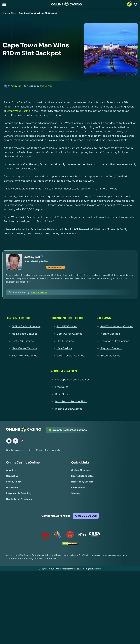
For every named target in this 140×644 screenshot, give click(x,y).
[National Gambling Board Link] (82, 535)
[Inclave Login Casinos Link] (70, 409)
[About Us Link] (11, 470)
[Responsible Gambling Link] (19, 493)
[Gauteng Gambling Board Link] (70, 535)
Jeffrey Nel (16, 86)
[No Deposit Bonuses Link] (24, 334)
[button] (4, 4)
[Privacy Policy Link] (14, 482)
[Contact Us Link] (12, 476)
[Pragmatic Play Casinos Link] (114, 341)
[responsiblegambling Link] (58, 535)
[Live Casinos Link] (78, 487)
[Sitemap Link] (76, 493)
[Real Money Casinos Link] (82, 482)
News (14, 13)
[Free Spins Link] (70, 387)
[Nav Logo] (66, 4)
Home (6, 13)
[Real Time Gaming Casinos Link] (114, 327)
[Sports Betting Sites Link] (82, 476)
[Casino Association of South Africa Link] (94, 535)
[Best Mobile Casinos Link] (24, 356)
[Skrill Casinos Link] (68, 341)
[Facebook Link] (9, 441)
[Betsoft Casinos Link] (114, 356)
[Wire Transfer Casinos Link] (68, 356)
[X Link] (16, 441)
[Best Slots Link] (70, 394)
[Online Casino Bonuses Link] (24, 327)
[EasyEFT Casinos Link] (68, 327)
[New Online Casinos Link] (24, 348)
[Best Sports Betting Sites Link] (70, 402)
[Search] (136, 4)
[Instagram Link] (22, 441)
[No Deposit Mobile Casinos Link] (70, 380)
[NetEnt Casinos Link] (114, 334)
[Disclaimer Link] (12, 487)
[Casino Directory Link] (81, 470)
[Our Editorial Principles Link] (19, 499)
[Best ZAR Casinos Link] (24, 341)
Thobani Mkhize (47, 86)
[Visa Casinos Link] (68, 348)
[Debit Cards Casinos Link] (68, 334)
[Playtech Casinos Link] (114, 348)
